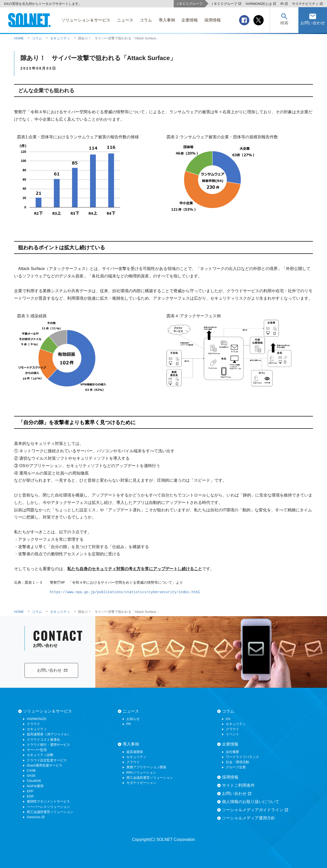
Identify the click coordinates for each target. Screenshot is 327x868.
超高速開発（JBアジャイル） (49, 734)
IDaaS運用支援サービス (45, 765)
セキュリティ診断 (40, 755)
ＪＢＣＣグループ (226, 4)
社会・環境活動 (237, 762)
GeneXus (36, 817)
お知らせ (133, 719)
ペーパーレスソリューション (48, 807)
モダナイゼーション (141, 783)
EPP (30, 791)
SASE (31, 776)
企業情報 (230, 744)
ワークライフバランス (242, 757)
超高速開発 (135, 752)
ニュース (131, 711)
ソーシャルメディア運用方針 (249, 818)
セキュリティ (37, 729)
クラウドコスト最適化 (43, 740)
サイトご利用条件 (238, 785)
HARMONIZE (37, 719)
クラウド (33, 724)
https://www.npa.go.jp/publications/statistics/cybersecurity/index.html (125, 592)
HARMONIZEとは (261, 4)
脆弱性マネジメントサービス (48, 801)
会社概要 (232, 752)
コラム (228, 711)
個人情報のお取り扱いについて (251, 802)
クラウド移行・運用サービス (48, 745)
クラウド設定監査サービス (47, 760)
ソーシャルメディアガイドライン (255, 810)
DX (228, 719)
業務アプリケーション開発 (146, 767)
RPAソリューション (141, 773)
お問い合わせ (237, 794)
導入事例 (131, 744)
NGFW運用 (35, 786)
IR (284, 4)
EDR (30, 796)
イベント (232, 734)
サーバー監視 (37, 750)
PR (129, 724)
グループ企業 (236, 767)
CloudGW (34, 781)
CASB (31, 770)
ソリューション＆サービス (48, 711)
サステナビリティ (307, 4)
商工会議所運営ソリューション (50, 812)
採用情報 (230, 777)
